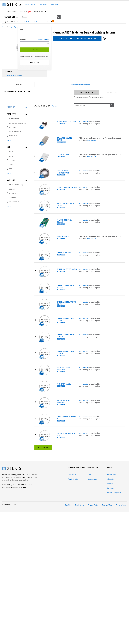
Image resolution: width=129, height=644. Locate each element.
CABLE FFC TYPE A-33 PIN (67, 270)
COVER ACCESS (63, 155)
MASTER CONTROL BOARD (64, 222)
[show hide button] (48, 44)
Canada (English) (38, 12)
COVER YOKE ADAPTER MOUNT (66, 435)
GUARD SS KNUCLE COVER (64, 140)
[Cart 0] (49, 22)
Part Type (11, 114)
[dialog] (35, 48)
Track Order (80, 505)
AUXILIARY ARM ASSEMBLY (63, 370)
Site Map (68, 505)
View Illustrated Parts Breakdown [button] (77, 38)
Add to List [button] (111, 93)
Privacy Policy (93, 505)
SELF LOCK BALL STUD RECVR (66, 206)
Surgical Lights (13, 27)
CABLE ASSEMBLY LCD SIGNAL (66, 288)
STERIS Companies (114, 493)
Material (11, 180)
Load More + (43, 447)
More (9, 140)
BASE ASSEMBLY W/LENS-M (67, 419)
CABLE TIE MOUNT (64, 254)
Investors (111, 488)
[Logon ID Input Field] (35, 34)
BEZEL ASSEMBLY (64, 237)
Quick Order (12, 22)
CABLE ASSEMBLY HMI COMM (66, 320)
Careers (110, 484)
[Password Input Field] (35, 44)
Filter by (11, 107)
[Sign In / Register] (32, 22)
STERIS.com (112, 475)
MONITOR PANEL (64, 385)
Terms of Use (121, 505)
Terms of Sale (107, 505)
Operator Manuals (13, 75)
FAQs (89, 475)
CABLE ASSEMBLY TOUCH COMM (67, 304)
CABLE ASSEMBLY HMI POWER (66, 337)
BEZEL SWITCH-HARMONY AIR (63, 173)
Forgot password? (44, 39)
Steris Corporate (31, 5)
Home (4, 27)
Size (8, 147)
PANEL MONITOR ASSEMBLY (64, 402)
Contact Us (24, 12)
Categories (11, 17)
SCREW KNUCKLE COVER (67, 123)
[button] (59, 17)
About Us (111, 479)
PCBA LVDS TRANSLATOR (67, 188)
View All (54, 106)
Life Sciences (55, 5)
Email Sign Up (73, 479)
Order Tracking (12, 12)
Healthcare (43, 5)
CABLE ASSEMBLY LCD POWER (66, 353)
